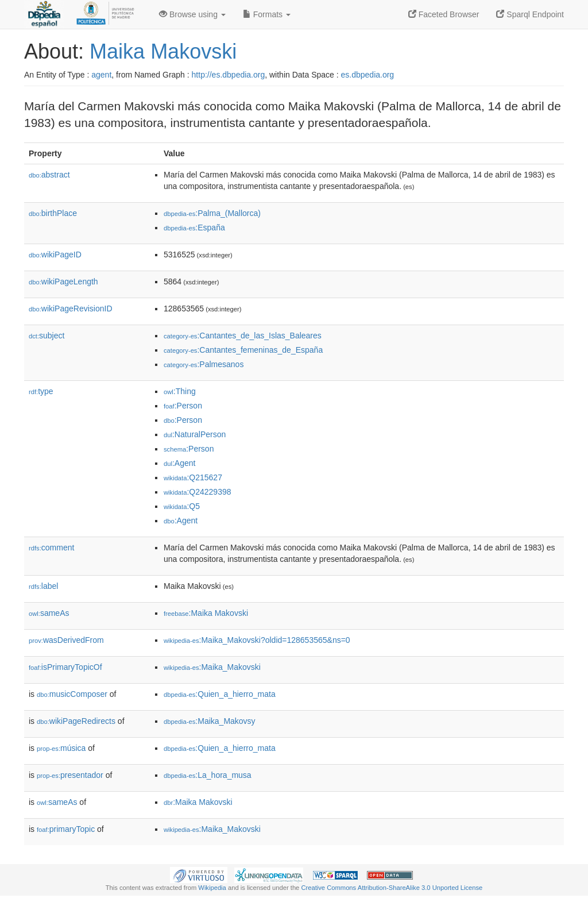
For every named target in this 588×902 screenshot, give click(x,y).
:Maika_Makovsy (210, 721)
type (41, 391)
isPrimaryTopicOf (65, 667)
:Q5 (182, 506)
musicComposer (72, 694)
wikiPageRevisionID (71, 309)
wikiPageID (55, 255)
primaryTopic (66, 829)
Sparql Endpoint (530, 14)
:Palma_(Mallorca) (212, 213)
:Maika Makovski (206, 613)
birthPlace (53, 213)
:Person (183, 406)
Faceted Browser (444, 14)
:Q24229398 (198, 492)
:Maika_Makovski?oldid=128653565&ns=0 (257, 640)
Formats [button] (267, 14)
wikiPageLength (63, 282)
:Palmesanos (204, 364)
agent (101, 75)
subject (47, 336)
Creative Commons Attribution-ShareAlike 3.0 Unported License (392, 888)
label (43, 586)
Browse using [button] (192, 14)
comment (51, 548)
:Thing (180, 391)
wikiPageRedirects (76, 721)
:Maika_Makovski (212, 667)
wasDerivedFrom (66, 640)
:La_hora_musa (208, 775)
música (61, 748)
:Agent (179, 463)
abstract (49, 175)
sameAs (49, 613)
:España (194, 228)
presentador (70, 775)
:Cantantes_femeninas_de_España (243, 350)
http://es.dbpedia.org (229, 75)
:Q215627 (193, 477)
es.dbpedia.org (368, 75)
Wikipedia (212, 888)
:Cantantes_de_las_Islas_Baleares (243, 336)
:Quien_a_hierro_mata (220, 694)
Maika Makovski (163, 51)
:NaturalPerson (195, 434)
